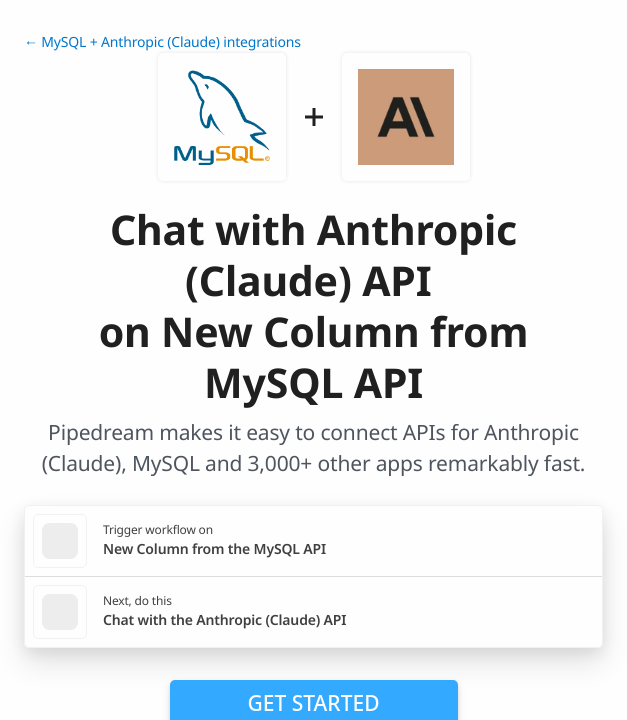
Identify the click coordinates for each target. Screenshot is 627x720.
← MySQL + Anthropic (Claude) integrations (162, 42)
